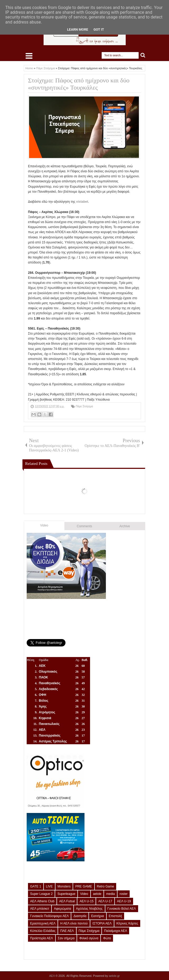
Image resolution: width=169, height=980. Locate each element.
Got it (99, 29)
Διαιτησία (80, 916)
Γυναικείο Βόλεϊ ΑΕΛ (122, 909)
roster (124, 894)
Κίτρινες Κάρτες (127, 923)
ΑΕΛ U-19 (124, 901)
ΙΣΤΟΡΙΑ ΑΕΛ (102, 923)
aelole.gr (114, 976)
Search (143, 55)
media (111, 894)
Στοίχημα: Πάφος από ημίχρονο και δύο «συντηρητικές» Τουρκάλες (79, 84)
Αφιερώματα (62, 909)
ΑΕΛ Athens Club (42, 901)
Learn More (78, 29)
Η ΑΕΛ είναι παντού (74, 923)
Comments (84, 526)
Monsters (64, 886)
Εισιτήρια (98, 916)
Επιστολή (115, 916)
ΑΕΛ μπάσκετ (40, 909)
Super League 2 (41, 894)
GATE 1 (36, 886)
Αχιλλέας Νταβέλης (89, 909)
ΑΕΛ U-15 (86, 901)
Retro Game (105, 886)
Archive (125, 526)
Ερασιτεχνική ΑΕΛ (43, 923)
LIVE (49, 886)
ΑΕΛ (52, 976)
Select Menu (29, 56)
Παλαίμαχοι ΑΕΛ (116, 931)
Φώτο (107, 938)
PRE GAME (84, 886)
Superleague (66, 894)
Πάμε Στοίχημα (84, 406)
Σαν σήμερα (66, 938)
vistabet (82, 202)
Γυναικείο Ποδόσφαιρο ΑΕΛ (49, 916)
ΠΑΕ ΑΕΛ (67, 931)
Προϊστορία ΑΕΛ (42, 938)
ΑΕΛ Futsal (67, 901)
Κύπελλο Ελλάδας (43, 931)
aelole (97, 894)
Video (44, 525)
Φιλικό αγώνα (89, 938)
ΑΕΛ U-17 (105, 901)
